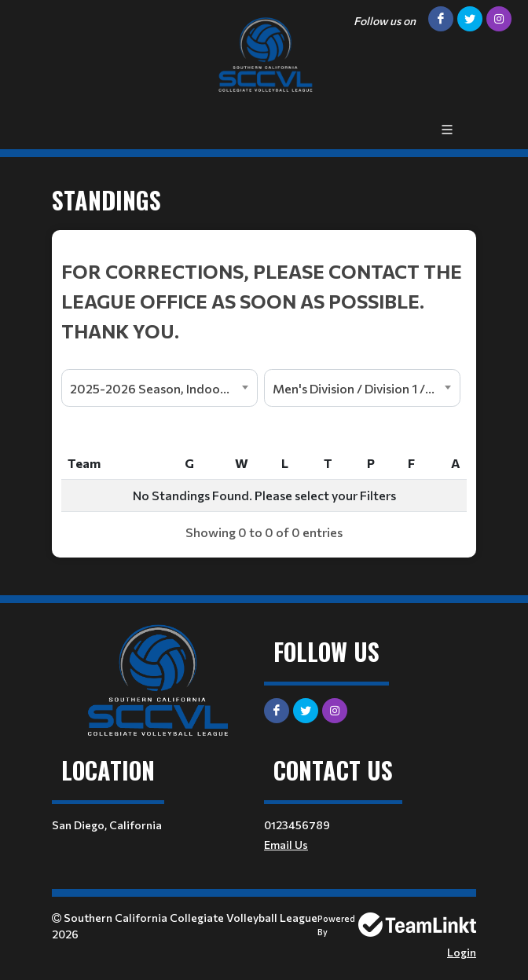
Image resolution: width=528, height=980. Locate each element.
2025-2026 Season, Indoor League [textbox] (163, 388)
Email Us (286, 845)
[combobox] (159, 388)
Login (462, 952)
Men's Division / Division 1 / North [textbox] (366, 388)
